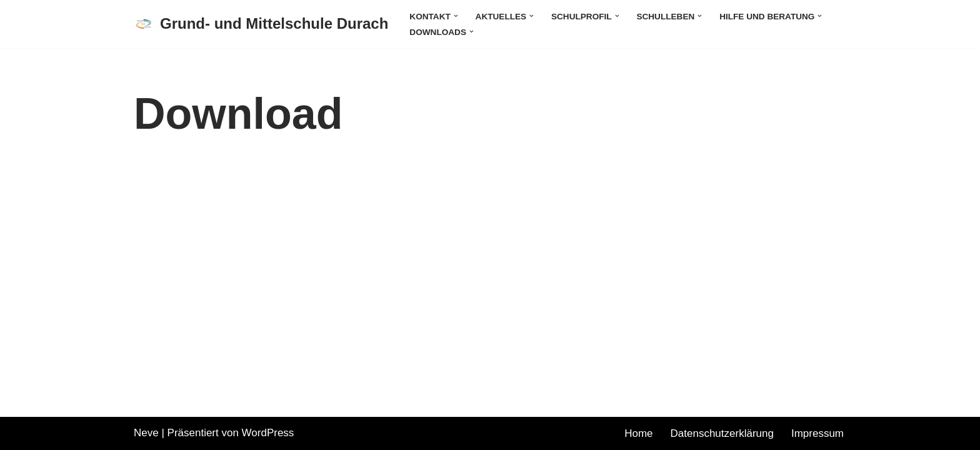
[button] (456, 16)
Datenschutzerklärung (722, 433)
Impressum (817, 433)
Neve (146, 433)
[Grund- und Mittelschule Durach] (261, 24)
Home (638, 433)
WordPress (268, 433)
